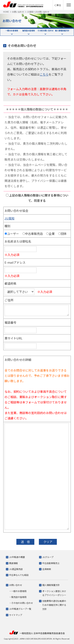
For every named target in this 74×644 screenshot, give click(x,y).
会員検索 (47, 569)
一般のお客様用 (12, 31)
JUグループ (48, 557)
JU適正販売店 (16, 569)
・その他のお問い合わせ (21, 603)
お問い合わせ (18, 12)
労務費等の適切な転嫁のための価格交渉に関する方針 (54, 605)
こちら (44, 74)
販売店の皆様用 (29, 31)
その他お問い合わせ (45, 31)
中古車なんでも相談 (19, 575)
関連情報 (13, 563)
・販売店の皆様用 (18, 597)
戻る (59, 5)
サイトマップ (16, 615)
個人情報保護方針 (62, 31)
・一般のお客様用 (18, 591)
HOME (6, 12)
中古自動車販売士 (51, 563)
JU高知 (9, 218)
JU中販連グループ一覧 (20, 609)
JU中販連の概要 (17, 557)
